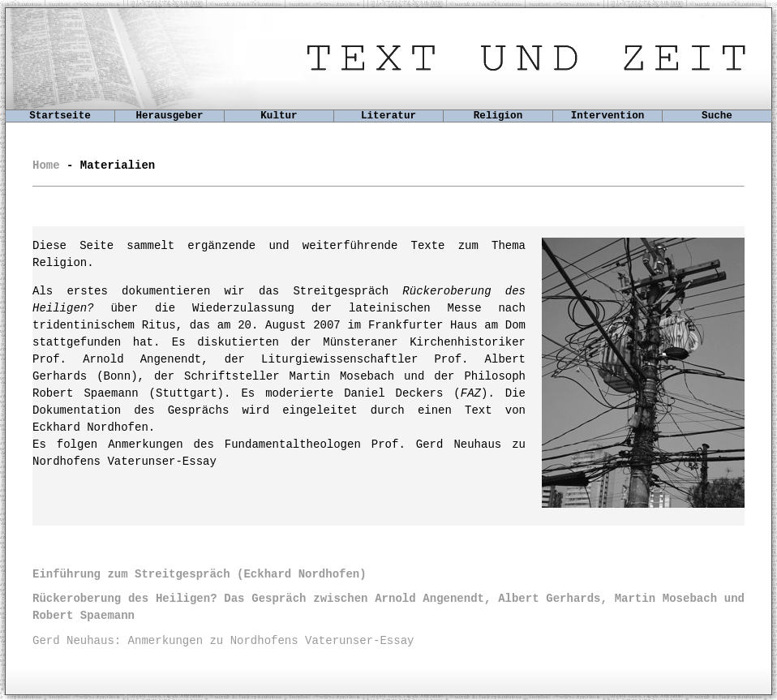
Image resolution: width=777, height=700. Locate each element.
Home (46, 165)
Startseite (60, 116)
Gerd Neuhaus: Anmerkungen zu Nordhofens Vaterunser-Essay (223, 641)
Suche (717, 116)
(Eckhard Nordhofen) (200, 574)
